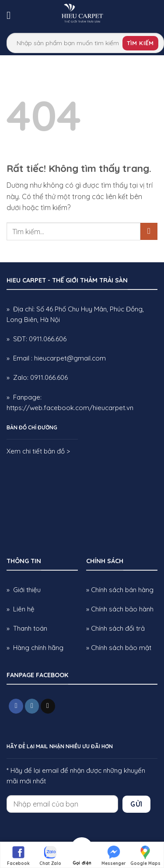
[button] (12, 15)
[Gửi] (149, 231)
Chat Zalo (50, 855)
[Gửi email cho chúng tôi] (48, 706)
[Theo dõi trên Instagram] (32, 706)
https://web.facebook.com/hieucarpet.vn (70, 408)
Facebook (18, 855)
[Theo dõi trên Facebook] (16, 706)
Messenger (114, 855)
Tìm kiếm (140, 43)
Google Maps (145, 855)
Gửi (136, 804)
